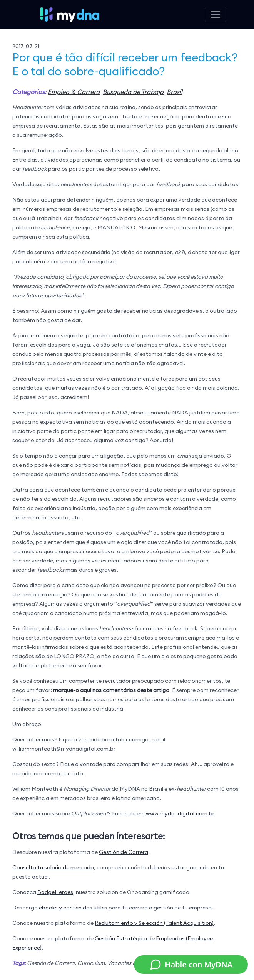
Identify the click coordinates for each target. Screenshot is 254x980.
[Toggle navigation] (216, 15)
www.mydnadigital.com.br (180, 813)
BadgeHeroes (55, 892)
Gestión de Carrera (124, 852)
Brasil (175, 92)
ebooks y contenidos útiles (73, 908)
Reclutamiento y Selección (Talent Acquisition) (154, 923)
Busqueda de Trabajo (133, 92)
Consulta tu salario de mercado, (54, 867)
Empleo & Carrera (74, 92)
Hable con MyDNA (191, 965)
